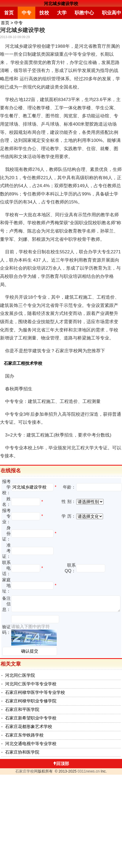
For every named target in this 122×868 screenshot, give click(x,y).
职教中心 (84, 13)
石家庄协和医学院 (22, 752)
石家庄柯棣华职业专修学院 (31, 701)
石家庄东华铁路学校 (24, 735)
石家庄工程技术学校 (23, 363)
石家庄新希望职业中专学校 (31, 718)
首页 (9, 13)
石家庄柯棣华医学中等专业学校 (35, 692)
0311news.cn (89, 771)
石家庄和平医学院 (22, 709)
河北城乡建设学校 (61, 4)
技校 (44, 13)
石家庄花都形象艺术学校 (29, 727)
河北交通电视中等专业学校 (31, 744)
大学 (62, 13)
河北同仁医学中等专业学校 (31, 684)
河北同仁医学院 (20, 675)
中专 (26, 13)
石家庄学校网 (26, 771)
